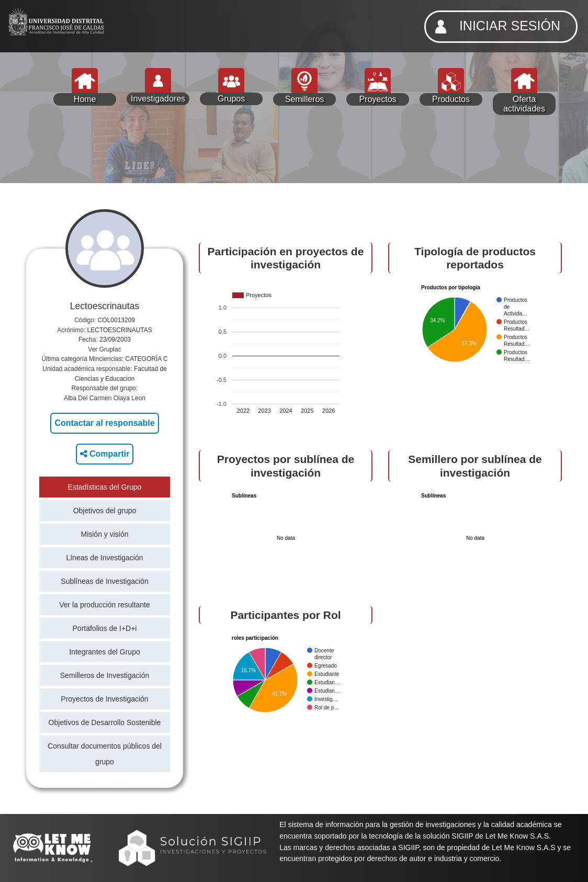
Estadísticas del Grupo (105, 487)
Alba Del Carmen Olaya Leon (105, 398)
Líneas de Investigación (104, 558)
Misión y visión (104, 534)
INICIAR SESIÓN (494, 27)
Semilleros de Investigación (105, 675)
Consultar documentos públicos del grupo (105, 754)
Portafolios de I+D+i (105, 628)
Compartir (105, 454)
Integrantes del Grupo (104, 652)
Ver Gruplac (104, 349)
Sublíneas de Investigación (104, 581)
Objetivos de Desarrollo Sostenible (105, 722)
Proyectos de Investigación (104, 699)
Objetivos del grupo (105, 511)
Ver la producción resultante (105, 605)
